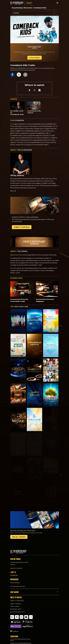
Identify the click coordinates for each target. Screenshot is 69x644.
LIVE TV (13, 570)
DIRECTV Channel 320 (17, 599)
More (13, 191)
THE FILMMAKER (21, 150)
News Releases (15, 581)
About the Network (16, 566)
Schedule (14, 574)
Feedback (15, 623)
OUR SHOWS (14, 590)
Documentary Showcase (22, 8)
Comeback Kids (40, 8)
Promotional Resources (18, 585)
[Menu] (57, 3)
